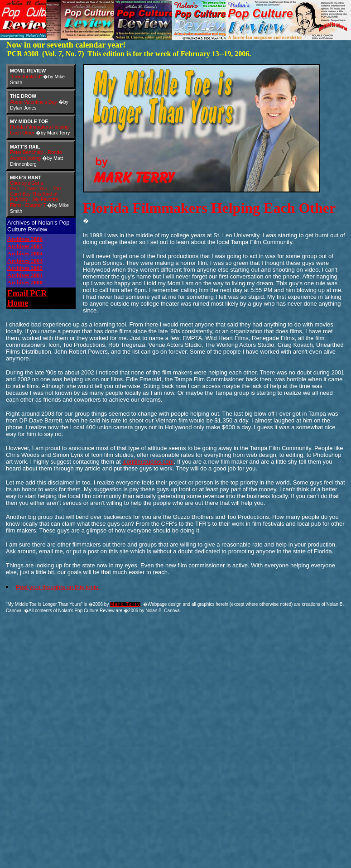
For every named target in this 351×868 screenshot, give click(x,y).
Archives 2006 (25, 239)
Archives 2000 (25, 282)
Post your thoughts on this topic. (58, 587)
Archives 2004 (25, 253)
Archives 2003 (25, 261)
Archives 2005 (25, 246)
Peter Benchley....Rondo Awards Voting (36, 155)
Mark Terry (125, 604)
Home (18, 303)
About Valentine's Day (34, 102)
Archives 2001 (25, 275)
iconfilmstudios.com (148, 462)
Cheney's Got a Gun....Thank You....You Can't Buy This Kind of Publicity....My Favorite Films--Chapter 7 (35, 194)
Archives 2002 (25, 268)
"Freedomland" (26, 77)
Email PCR (27, 293)
